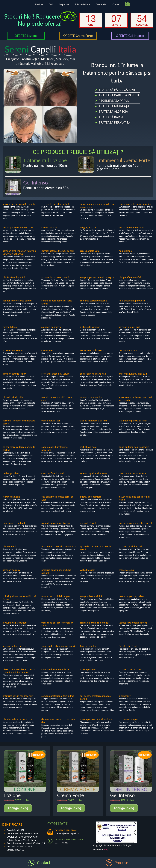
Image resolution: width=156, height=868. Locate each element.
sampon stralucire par (14, 374)
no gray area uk (88, 227)
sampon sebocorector (14, 646)
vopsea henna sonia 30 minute (19, 204)
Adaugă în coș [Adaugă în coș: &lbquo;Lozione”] (18, 808)
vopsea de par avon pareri (55, 277)
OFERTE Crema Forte (78, 36)
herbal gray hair (11, 473)
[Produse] (109, 863)
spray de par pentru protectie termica (96, 548)
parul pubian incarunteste (132, 473)
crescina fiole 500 (90, 251)
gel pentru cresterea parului (17, 301)
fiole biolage (125, 251)
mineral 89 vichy (89, 523)
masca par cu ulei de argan (56, 596)
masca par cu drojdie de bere (18, 227)
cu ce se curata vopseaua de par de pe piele (97, 205)
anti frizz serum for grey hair (18, 696)
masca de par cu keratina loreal (135, 523)
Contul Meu (102, 4)
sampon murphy (11, 570)
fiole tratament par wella (132, 301)
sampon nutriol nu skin (131, 546)
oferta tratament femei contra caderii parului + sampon (19, 671)
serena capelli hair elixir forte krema (57, 302)
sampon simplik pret (129, 327)
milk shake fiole (88, 447)
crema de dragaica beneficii (95, 623)
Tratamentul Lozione (45, 160)
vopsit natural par (51, 421)
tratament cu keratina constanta (59, 546)
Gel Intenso (36, 183)
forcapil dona (10, 327)
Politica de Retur (83, 4)
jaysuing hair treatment (15, 623)
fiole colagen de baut (14, 523)
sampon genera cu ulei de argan (97, 277)
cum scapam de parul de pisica (135, 204)
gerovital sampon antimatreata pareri (19, 422)
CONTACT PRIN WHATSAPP (69, 839)
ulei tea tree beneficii (14, 277)
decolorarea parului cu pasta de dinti (58, 721)
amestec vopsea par (13, 350)
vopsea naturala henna (92, 350)
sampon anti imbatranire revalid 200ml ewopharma (20, 252)
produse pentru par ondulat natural (56, 571)
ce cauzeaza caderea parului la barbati (19, 448)
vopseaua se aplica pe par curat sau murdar (135, 399)
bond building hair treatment (134, 447)
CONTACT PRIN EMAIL (66, 830)
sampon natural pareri (130, 669)
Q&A (51, 4)
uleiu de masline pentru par (56, 523)
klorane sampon (11, 497)
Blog (106, 850)
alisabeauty (125, 696)
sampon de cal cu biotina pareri (58, 646)
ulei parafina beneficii (130, 277)
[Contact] (31, 863)
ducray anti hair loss (91, 497)
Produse (39, 4)
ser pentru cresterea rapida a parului (95, 697)
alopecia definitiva (51, 327)
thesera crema (126, 570)
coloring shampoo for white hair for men (20, 598)
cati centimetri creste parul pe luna (57, 498)
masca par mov (88, 669)
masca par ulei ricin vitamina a (96, 719)
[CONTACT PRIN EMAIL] (50, 832)
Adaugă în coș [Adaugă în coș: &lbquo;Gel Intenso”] (124, 808)
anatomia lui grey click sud (133, 374)
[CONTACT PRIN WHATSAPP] (50, 841)
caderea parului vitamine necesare (54, 448)
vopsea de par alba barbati (56, 204)
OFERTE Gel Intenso (130, 36)
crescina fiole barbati (53, 473)
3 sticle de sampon (90, 327)
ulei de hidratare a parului (94, 421)
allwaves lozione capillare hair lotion (134, 498)
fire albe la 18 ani (128, 646)
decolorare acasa (128, 350)
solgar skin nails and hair (93, 374)
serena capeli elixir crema (94, 473)
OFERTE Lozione (26, 36)
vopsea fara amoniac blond (133, 623)
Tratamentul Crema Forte (123, 160)
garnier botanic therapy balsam (58, 251)
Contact (116, 4)
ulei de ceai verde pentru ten (18, 719)
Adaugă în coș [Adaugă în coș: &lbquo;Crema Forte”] (71, 808)
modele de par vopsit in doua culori (57, 399)
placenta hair (10, 546)
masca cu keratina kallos (132, 227)
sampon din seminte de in (55, 669)
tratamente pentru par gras (133, 421)
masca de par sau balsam (132, 596)
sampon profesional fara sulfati (58, 696)
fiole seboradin (88, 646)
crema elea (47, 350)
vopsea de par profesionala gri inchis (57, 624)
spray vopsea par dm (91, 397)
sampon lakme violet (91, 596)
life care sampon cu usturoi (56, 374)
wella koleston (88, 570)
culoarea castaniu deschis (94, 301)
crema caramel (49, 227)
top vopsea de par (128, 719)
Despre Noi (64, 4)
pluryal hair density (13, 397)
